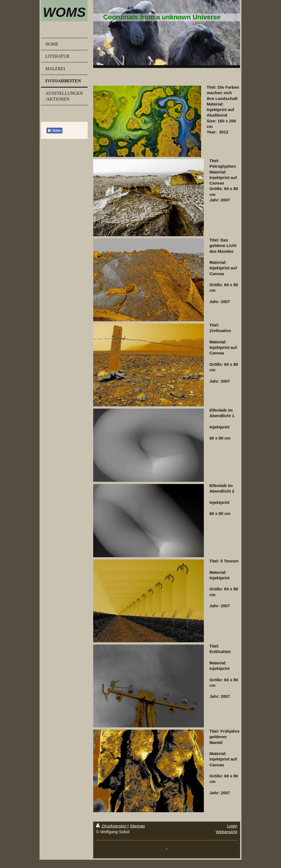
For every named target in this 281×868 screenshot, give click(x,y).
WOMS (64, 12)
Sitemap (137, 826)
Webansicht (227, 832)
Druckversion (112, 826)
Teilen (54, 131)
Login (232, 826)
